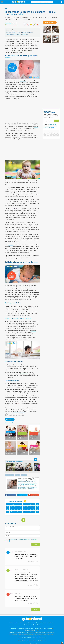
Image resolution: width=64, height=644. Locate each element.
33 (14, 512)
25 (21, 509)
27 (27, 509)
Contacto (50, 623)
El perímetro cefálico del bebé (21, 437)
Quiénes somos (13, 623)
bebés (31, 287)
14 (18, 507)
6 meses (11, 245)
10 (37, 504)
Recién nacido (24, 475)
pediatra (18, 403)
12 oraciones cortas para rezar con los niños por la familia (55, 29)
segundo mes (16, 208)
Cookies (22, 623)
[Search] (51, 2)
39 (34, 512)
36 (24, 512)
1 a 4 (13, 504)
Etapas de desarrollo (19, 412)
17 (27, 507)
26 (24, 509)
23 (14, 509)
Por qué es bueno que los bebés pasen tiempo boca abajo (33, 451)
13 (14, 507)
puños (34, 191)
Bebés (7, 9)
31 (8, 512)
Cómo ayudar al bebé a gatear (10, 452)
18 (31, 507)
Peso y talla (17, 475)
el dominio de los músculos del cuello (22, 50)
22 (11, 509)
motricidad (23, 81)
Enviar (36, 544)
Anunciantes (27, 625)
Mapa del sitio (37, 625)
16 (24, 507)
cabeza (36, 127)
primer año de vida (31, 41)
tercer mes (15, 222)
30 (37, 509)
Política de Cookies (47, 128)
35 (21, 512)
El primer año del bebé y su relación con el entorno (10, 437)
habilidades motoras (13, 45)
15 (21, 507)
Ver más (36, 609)
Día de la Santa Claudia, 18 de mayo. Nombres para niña (47, 39)
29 (34, 509)
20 (37, 507)
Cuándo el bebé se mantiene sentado (34, 437)
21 (8, 509)
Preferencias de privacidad (17, 539)
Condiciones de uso (27, 539)
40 (37, 512)
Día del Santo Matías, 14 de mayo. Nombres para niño (55, 39)
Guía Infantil (32, 641)
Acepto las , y (50, 126)
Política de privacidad (32, 623)
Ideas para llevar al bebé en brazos (14, 461)
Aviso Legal (43, 623)
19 (34, 507)
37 (27, 512)
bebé (31, 306)
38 (31, 512)
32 (11, 512)
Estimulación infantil (21, 446)
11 (8, 507)
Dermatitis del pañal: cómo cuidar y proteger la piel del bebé (47, 30)
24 (18, 509)
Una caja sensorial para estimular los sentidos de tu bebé (22, 451)
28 (31, 509)
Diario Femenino (42, 641)
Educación (9, 450)
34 (18, 512)
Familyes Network (22, 641)
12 (11, 507)
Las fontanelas (24, 372)
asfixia (19, 387)
